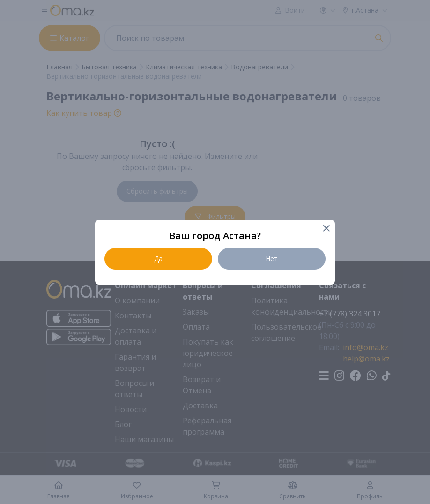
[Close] (326, 229)
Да (158, 259)
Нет (272, 259)
